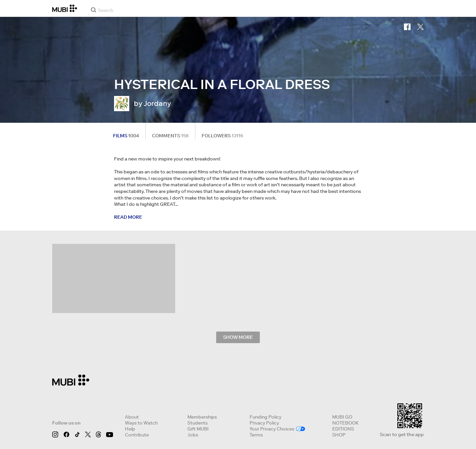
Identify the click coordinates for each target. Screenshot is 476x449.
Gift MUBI (198, 429)
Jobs (193, 435)
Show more (238, 337)
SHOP (339, 435)
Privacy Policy (264, 423)
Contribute (137, 435)
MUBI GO (342, 417)
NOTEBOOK (345, 423)
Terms (256, 435)
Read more (128, 217)
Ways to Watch (141, 423)
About (132, 417)
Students (198, 423)
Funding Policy (265, 417)
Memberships (202, 417)
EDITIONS (343, 429)
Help (130, 429)
